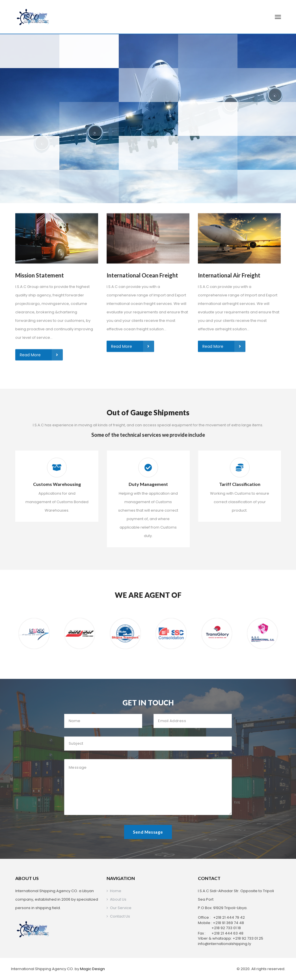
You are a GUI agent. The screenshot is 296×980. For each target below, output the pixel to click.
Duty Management (148, 484)
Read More (41, 240)
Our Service (121, 908)
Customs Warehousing (57, 484)
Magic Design (92, 969)
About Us (118, 899)
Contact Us (120, 916)
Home (116, 891)
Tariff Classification (240, 484)
